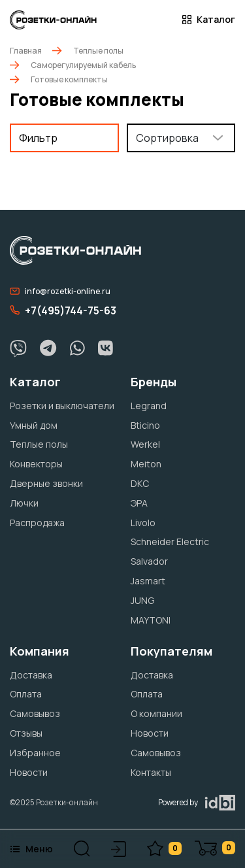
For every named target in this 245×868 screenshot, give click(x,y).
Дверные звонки (46, 483)
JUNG (142, 600)
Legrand (149, 406)
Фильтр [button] (38, 138)
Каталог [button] (209, 20)
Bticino (145, 425)
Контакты (151, 772)
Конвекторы (36, 464)
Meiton (146, 464)
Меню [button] (31, 849)
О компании (156, 713)
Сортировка (167, 138)
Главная (26, 51)
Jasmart (148, 581)
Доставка (31, 675)
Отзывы (26, 733)
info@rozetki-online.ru (60, 291)
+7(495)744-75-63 (63, 310)
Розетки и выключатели (62, 406)
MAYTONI (151, 620)
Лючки (24, 503)
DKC (140, 483)
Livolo (143, 523)
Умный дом (34, 425)
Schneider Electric (170, 542)
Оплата (26, 694)
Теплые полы (98, 51)
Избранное (35, 753)
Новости (29, 772)
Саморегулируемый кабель (83, 65)
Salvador (149, 561)
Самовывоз (35, 713)
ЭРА (139, 503)
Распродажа (37, 523)
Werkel (145, 444)
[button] (82, 849)
